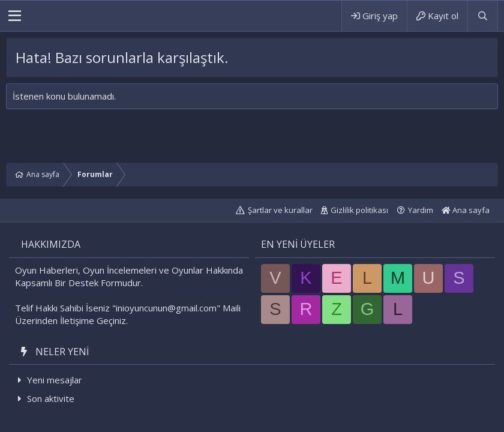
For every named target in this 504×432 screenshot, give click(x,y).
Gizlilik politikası (359, 210)
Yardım (421, 210)
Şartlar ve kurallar (280, 210)
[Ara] (482, 16)
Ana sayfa (466, 210)
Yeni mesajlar (55, 380)
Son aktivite (51, 398)
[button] (15, 16)
